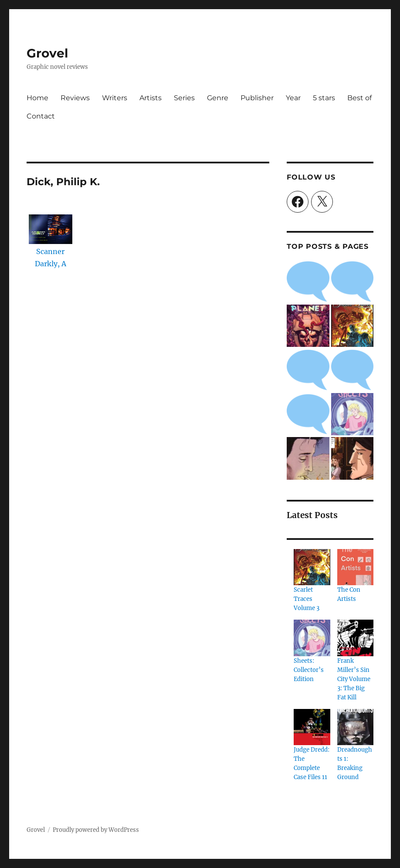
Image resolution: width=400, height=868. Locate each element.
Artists (151, 98)
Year (293, 98)
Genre (218, 98)
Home (37, 98)
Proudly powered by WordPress (96, 830)
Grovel (47, 53)
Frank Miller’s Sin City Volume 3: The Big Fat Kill (354, 679)
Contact (41, 116)
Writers (115, 98)
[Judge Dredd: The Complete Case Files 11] (312, 727)
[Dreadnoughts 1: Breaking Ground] (355, 727)
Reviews (75, 98)
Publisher (257, 98)
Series (184, 98)
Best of (359, 98)
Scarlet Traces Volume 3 (307, 599)
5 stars (324, 98)
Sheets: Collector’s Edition (309, 670)
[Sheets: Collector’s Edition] (312, 638)
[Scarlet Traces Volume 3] (312, 567)
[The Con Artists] (355, 567)
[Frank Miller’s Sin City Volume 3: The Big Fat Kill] (355, 638)
